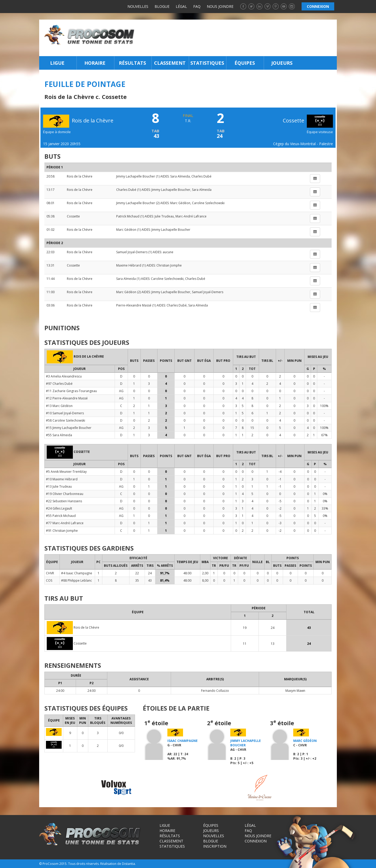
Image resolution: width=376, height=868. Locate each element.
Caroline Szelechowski (208, 203)
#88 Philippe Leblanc (77, 580)
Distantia (128, 864)
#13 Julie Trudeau (59, 486)
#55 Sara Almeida (59, 435)
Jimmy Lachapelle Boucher (136, 176)
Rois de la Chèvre (80, 176)
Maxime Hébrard (129, 265)
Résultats (132, 63)
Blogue (162, 6)
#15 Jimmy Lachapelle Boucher (69, 428)
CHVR (50, 573)
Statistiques (207, 63)
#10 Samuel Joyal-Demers (65, 413)
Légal (181, 6)
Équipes (245, 63)
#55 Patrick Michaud (61, 516)
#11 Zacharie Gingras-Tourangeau (71, 391)
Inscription (215, 846)
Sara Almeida (180, 176)
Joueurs (282, 63)
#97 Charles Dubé (59, 384)
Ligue (57, 63)
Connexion (256, 841)
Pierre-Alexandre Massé (134, 305)
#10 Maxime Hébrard (62, 479)
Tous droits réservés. (84, 864)
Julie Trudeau (164, 216)
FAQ (197, 6)
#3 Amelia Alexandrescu (64, 376)
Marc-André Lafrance (191, 216)
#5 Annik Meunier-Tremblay (66, 472)
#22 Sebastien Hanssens (64, 501)
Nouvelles (138, 6)
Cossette (308, 120)
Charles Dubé (201, 176)
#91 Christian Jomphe (62, 531)
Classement (170, 63)
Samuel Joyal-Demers (132, 252)
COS (49, 580)
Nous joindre (220, 6)
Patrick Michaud (128, 216)
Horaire (95, 63)
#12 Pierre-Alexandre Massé (67, 398)
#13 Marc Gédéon (59, 406)
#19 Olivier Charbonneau (65, 494)
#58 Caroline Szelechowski (66, 420)
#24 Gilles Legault (59, 508)
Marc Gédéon (180, 203)
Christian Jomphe (169, 265)
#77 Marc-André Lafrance (65, 523)
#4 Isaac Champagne (77, 573)
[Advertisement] (237, 38)
